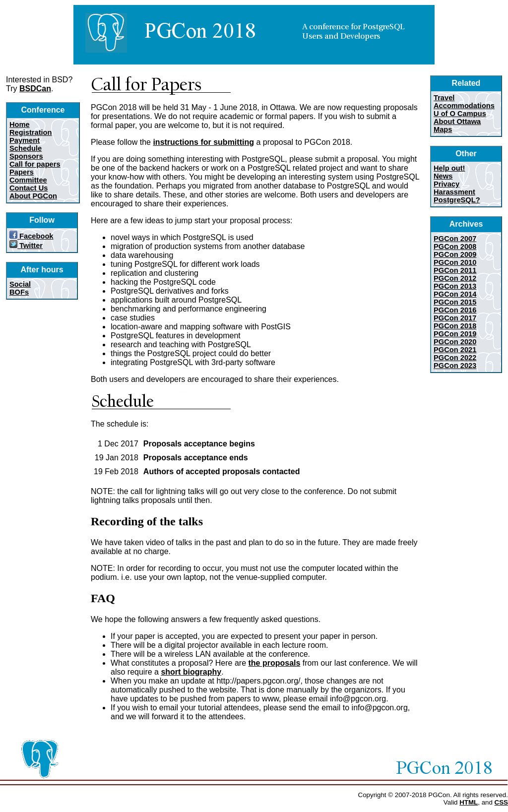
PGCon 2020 (455, 342)
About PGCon (33, 196)
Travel (444, 98)
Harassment (454, 192)
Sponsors (26, 156)
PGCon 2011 (455, 270)
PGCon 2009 (455, 254)
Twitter (26, 246)
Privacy (446, 184)
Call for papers (35, 164)
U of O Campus (460, 114)
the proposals (274, 663)
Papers (22, 172)
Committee (28, 180)
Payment (25, 140)
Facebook (32, 236)
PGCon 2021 (455, 350)
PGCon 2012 (455, 278)
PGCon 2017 (455, 318)
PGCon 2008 (455, 247)
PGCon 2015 (455, 302)
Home (20, 125)
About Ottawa (457, 122)
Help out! (449, 168)
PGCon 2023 (455, 366)
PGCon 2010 (455, 262)
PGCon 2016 (455, 310)
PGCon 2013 (455, 286)
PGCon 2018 (455, 326)
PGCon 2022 (455, 358)
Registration (31, 132)
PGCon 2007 (455, 239)
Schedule (26, 148)
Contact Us (29, 188)
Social (20, 284)
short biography (191, 672)
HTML (469, 802)
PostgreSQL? (457, 200)
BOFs (19, 292)
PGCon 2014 (455, 294)
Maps (443, 129)
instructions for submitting (203, 142)
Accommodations (464, 106)
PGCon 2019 (455, 334)
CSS (501, 802)
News (443, 176)
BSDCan (35, 89)
